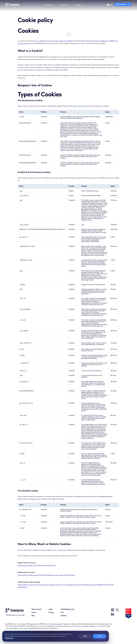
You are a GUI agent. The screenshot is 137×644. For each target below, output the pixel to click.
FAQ (33, 616)
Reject (85, 636)
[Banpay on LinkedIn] (113, 614)
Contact (79, 5)
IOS (62, 613)
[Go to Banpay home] (15, 610)
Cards (34, 613)
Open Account (123, 4)
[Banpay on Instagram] (113, 610)
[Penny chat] (132, 638)
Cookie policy (9, 638)
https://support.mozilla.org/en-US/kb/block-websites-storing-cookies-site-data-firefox (46, 575)
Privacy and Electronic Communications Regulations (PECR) (53, 41)
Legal (51, 609)
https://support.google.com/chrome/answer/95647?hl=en (37, 565)
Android (64, 616)
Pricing (51, 613)
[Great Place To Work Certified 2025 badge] (128, 613)
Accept (99, 636)
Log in (123, 9)
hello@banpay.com (67, 609)
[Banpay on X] (117, 610)
